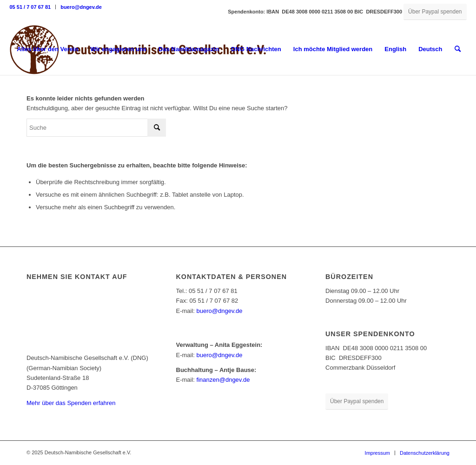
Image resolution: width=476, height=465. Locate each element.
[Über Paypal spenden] (435, 12)
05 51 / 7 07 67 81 (30, 7)
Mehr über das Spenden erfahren (71, 403)
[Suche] (458, 49)
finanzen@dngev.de (223, 380)
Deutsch (430, 49)
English (395, 49)
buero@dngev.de (81, 7)
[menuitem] (33, 7)
